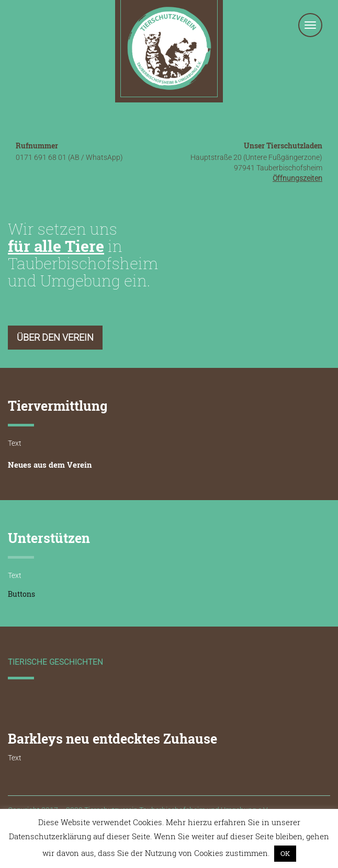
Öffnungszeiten (297, 178)
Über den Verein (55, 337)
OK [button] (285, 853)
